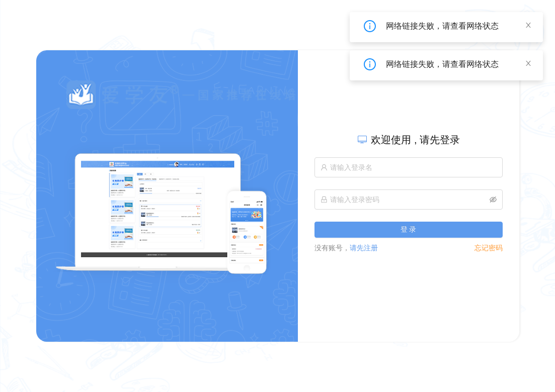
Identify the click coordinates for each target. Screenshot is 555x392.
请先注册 (346, 248)
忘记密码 (489, 248)
